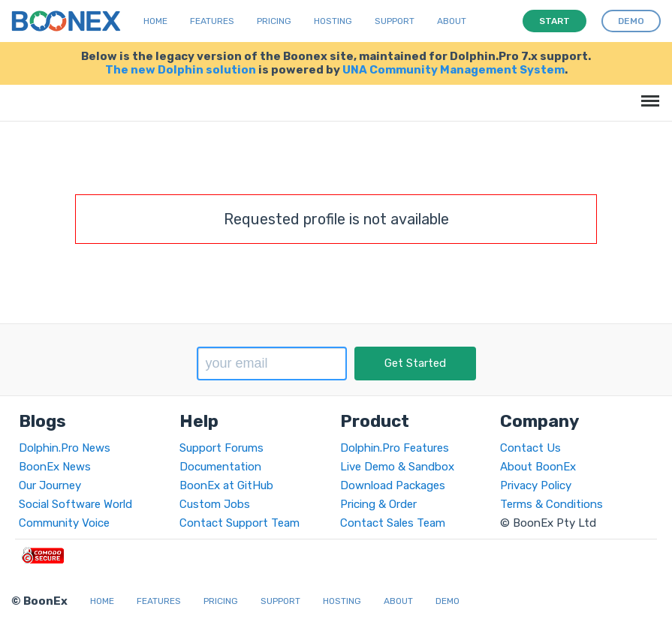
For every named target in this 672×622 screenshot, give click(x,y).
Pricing (274, 21)
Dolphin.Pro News (65, 448)
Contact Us (530, 448)
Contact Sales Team (393, 523)
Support (395, 21)
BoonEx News (55, 467)
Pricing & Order (378, 504)
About (452, 21)
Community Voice (64, 523)
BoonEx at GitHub (226, 485)
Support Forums (221, 448)
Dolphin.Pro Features (395, 448)
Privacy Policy (536, 485)
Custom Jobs (215, 504)
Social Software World (75, 504)
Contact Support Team (240, 523)
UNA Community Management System (454, 70)
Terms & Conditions (551, 504)
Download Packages (393, 485)
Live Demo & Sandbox (397, 467)
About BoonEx (538, 467)
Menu (648, 93)
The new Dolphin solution (181, 70)
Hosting (333, 21)
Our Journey (50, 485)
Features (212, 21)
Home (155, 21)
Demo (447, 601)
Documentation (220, 467)
